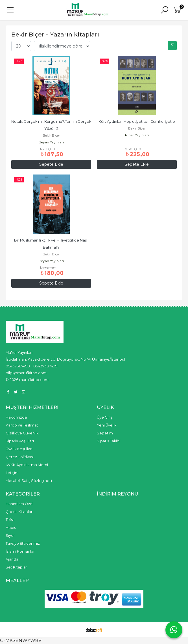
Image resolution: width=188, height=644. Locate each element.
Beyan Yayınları (51, 142)
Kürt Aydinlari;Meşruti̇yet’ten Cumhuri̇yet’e (137, 121)
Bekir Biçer (51, 135)
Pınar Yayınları (137, 135)
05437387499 (18, 366)
